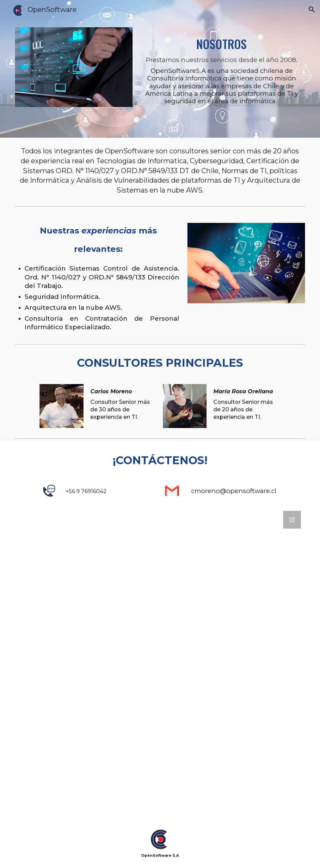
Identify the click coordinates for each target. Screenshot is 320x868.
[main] (222, 69)
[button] (312, 10)
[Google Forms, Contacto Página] (160, 664)
